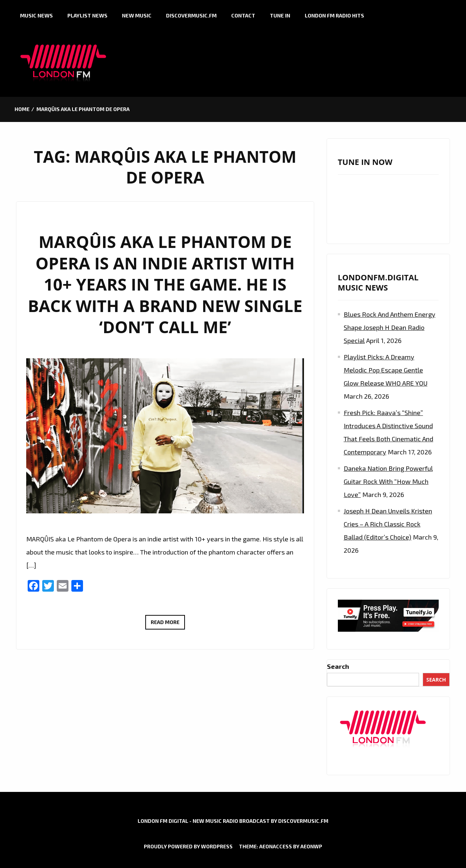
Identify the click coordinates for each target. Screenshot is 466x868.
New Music (137, 15)
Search (338, 666)
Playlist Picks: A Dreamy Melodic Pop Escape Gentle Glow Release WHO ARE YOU (386, 370)
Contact (243, 15)
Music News (36, 15)
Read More (168, 623)
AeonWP (311, 846)
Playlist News (87, 15)
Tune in (280, 15)
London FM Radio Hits (334, 15)
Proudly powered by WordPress (188, 846)
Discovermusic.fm (191, 15)
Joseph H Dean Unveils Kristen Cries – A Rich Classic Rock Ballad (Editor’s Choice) (388, 524)
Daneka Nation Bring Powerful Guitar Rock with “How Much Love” (388, 481)
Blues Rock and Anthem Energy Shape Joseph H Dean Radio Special (390, 327)
